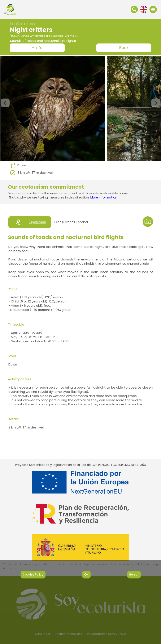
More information (104, 197)
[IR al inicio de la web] (10, 9)
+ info (37, 48)
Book (124, 48)
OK (86, 574)
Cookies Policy (33, 574)
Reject (134, 574)
